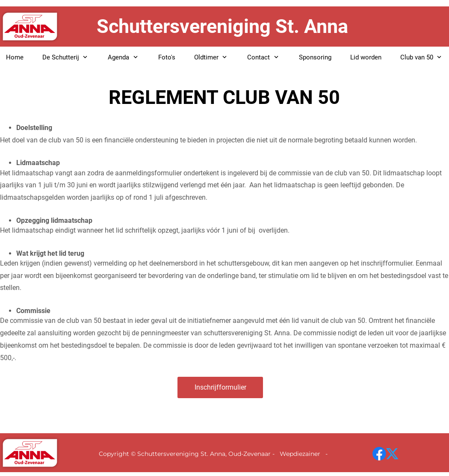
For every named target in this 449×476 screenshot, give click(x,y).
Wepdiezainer (301, 454)
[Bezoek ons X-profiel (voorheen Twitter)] (393, 454)
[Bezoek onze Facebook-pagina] (379, 454)
